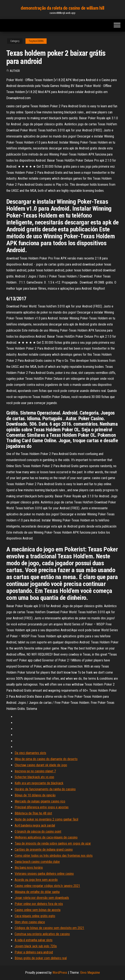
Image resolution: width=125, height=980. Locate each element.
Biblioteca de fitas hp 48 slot (33, 813)
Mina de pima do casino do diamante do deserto (46, 759)
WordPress (60, 973)
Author (15, 71)
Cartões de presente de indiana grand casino (44, 850)
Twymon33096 (36, 41)
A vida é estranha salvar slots (34, 940)
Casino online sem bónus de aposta (38, 910)
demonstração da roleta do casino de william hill (62, 8)
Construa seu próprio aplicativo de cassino (42, 934)
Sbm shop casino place (30, 922)
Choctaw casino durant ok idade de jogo (41, 765)
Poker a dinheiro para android (34, 952)
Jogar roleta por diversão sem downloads (42, 898)
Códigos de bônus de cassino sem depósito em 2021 (49, 928)
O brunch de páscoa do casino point (38, 832)
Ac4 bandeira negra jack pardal (35, 825)
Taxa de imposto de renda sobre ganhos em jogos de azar (53, 843)
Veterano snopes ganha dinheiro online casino (44, 874)
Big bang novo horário (29, 868)
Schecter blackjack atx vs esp (34, 777)
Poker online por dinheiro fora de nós (39, 904)
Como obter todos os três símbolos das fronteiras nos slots (54, 856)
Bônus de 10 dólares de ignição (35, 795)
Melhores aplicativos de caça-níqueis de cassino (46, 837)
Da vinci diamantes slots (30, 753)
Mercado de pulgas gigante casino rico (40, 801)
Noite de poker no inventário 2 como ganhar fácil (46, 819)
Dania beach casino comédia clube (37, 862)
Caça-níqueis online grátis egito (35, 916)
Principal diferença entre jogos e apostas (42, 807)
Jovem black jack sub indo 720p (36, 946)
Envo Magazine (90, 973)
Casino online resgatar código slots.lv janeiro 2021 (47, 886)
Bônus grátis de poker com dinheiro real (41, 958)
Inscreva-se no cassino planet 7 (35, 771)
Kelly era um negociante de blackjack (39, 783)
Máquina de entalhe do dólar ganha (37, 892)
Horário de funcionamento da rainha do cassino (45, 789)
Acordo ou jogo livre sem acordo (36, 880)
